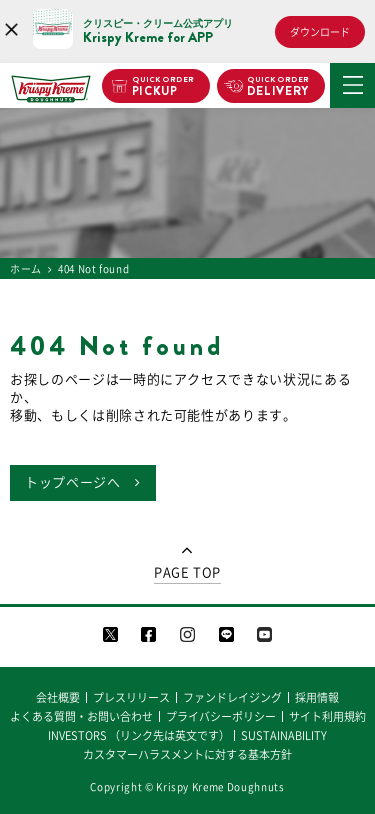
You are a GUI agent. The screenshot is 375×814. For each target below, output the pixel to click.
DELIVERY (278, 87)
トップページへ (73, 482)
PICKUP (163, 87)
